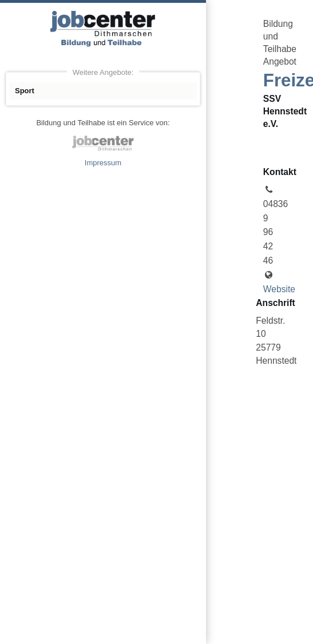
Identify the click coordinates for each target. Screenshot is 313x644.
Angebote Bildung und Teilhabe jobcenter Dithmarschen (103, 29)
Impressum (103, 163)
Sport (25, 91)
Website (279, 289)
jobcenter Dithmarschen (103, 143)
